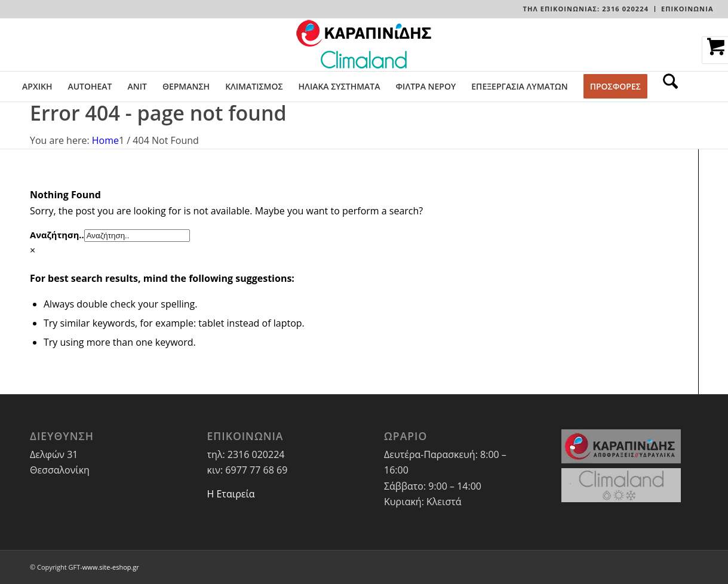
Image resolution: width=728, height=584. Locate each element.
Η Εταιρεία (231, 494)
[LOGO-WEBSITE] (364, 45)
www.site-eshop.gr (111, 567)
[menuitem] (586, 9)
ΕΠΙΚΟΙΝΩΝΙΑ (687, 9)
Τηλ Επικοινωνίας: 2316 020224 (586, 9)
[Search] (666, 87)
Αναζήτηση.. (57, 235)
